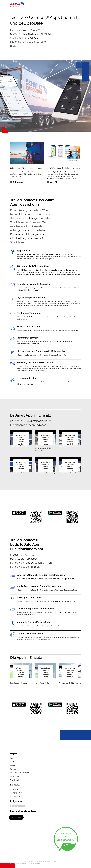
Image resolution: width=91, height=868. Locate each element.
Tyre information (15, 780)
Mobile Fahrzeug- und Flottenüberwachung (39, 586)
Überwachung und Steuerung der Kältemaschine (42, 351)
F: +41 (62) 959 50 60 (17, 797)
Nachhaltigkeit (15, 777)
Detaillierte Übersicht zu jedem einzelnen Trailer (41, 575)
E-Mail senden (15, 789)
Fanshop (13, 769)
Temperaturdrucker (27, 378)
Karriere (13, 766)
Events (12, 762)
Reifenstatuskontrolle (28, 338)
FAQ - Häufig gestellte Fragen (20, 773)
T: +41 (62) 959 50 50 (17, 793)
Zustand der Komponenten (30, 634)
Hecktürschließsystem (28, 327)
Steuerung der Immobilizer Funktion (35, 363)
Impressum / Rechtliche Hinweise (47, 862)
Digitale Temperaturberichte (31, 298)
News (12, 758)
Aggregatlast (23, 251)
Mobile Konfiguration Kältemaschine (35, 609)
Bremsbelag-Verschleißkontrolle (33, 284)
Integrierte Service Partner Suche (34, 622)
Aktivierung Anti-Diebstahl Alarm (33, 266)
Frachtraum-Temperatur (29, 313)
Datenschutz (29, 862)
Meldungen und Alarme (29, 598)
